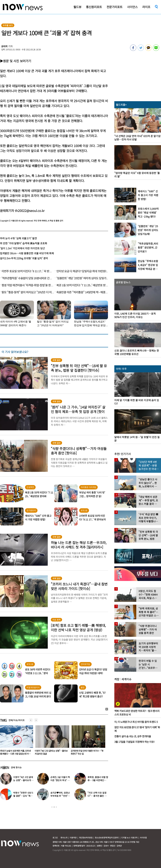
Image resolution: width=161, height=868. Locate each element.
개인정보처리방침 (86, 838)
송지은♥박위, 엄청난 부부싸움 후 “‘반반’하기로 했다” (60, 796)
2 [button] (54, 807)
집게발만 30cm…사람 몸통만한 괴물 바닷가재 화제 (27, 253)
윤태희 (5, 46)
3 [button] (56, 807)
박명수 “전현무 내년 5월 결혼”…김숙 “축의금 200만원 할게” (23, 796)
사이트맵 (143, 838)
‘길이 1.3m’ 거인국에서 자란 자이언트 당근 (22, 248)
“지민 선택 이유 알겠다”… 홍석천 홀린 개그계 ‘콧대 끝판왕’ (97, 796)
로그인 (55, 838)
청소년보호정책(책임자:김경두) (107, 838)
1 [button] (52, 807)
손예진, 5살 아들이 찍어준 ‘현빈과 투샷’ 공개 (60, 780)
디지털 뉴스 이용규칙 (129, 838)
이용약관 (73, 838)
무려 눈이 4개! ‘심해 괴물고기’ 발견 (18, 238)
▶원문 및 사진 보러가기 (16, 61)
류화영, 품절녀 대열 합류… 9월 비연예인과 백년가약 (98, 780)
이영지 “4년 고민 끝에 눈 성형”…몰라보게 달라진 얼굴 (52, 752)
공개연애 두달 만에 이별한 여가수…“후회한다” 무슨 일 (88, 752)
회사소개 (64, 838)
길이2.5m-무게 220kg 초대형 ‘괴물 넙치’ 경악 (24, 258)
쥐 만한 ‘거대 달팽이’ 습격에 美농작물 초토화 (24, 243)
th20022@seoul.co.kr (30, 211)
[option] (52, 741)
